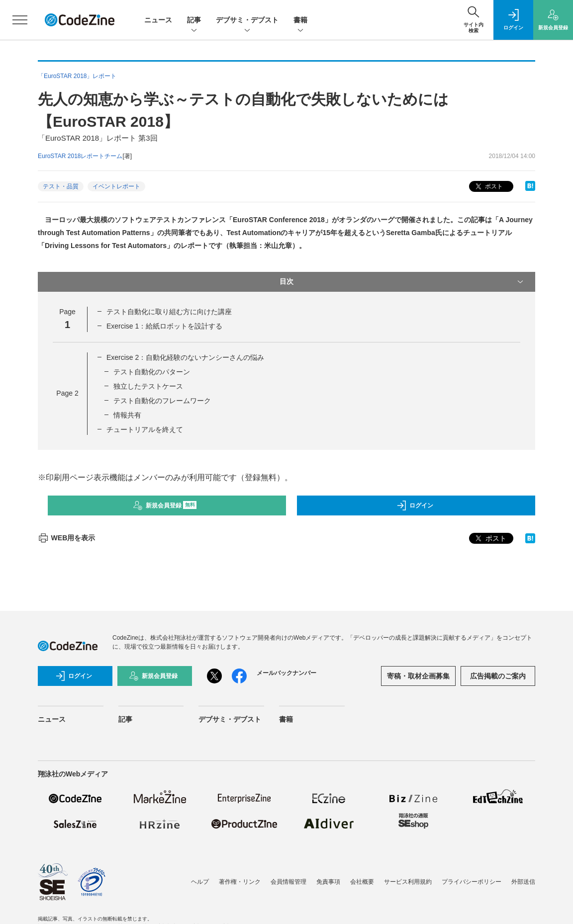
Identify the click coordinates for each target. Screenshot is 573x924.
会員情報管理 (288, 882)
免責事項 (328, 882)
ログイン (415, 505)
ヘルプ (200, 882)
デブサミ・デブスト (247, 21)
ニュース (158, 20)
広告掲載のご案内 (498, 676)
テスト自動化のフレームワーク (162, 401)
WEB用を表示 (66, 538)
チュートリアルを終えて (145, 429)
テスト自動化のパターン (152, 372)
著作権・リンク (240, 882)
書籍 (300, 21)
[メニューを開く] (20, 20)
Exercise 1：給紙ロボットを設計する (164, 326)
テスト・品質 (61, 186)
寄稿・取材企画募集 (418, 676)
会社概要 (362, 882)
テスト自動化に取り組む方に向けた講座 (169, 312)
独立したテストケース (148, 386)
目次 (402, 282)
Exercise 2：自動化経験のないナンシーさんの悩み (185, 357)
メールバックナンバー (286, 673)
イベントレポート (116, 186)
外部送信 (523, 882)
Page (67, 393)
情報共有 (127, 415)
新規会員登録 (165, 505)
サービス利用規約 (408, 882)
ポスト (488, 187)
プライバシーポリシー (472, 882)
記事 (194, 21)
